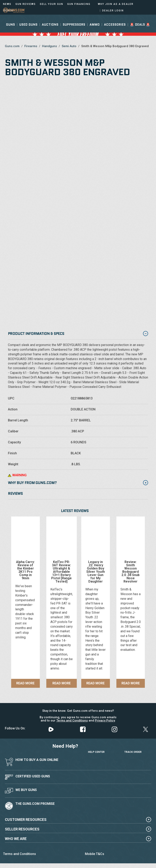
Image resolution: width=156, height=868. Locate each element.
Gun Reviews (26, 4)
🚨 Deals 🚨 (140, 30)
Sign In (134, 18)
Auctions (50, 30)
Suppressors (74, 30)
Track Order (133, 748)
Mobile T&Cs (95, 854)
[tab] (78, 483)
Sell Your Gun (51, 4)
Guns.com (12, 46)
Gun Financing (79, 4)
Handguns (49, 46)
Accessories (115, 30)
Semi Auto (69, 46)
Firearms (31, 46)
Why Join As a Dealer (116, 4)
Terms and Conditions (72, 720)
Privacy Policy (105, 720)
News (7, 4)
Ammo (95, 30)
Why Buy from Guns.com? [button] (78, 483)
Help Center (96, 748)
